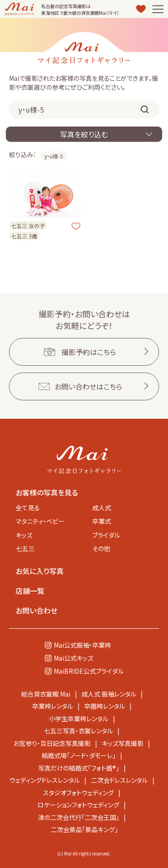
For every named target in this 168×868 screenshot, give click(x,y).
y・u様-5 (54, 156)
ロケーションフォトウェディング (78, 805)
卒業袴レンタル (53, 706)
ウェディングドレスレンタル (45, 780)
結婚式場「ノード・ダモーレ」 (79, 755)
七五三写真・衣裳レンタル (78, 731)
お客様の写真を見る (47, 492)
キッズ (24, 535)
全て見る (28, 508)
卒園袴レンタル (105, 706)
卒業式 (102, 521)
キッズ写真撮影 (123, 743)
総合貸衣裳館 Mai (46, 694)
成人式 (102, 508)
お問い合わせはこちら (88, 386)
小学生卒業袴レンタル (79, 719)
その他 (101, 548)
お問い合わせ (37, 610)
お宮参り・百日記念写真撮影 (52, 743)
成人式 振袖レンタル (109, 694)
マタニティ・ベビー (40, 521)
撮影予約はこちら (89, 352)
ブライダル (106, 535)
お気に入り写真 (40, 571)
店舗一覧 (30, 591)
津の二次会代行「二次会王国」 (79, 817)
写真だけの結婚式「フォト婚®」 (79, 768)
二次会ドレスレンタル (119, 780)
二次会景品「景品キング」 (84, 829)
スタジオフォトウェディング (78, 793)
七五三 (25, 548)
